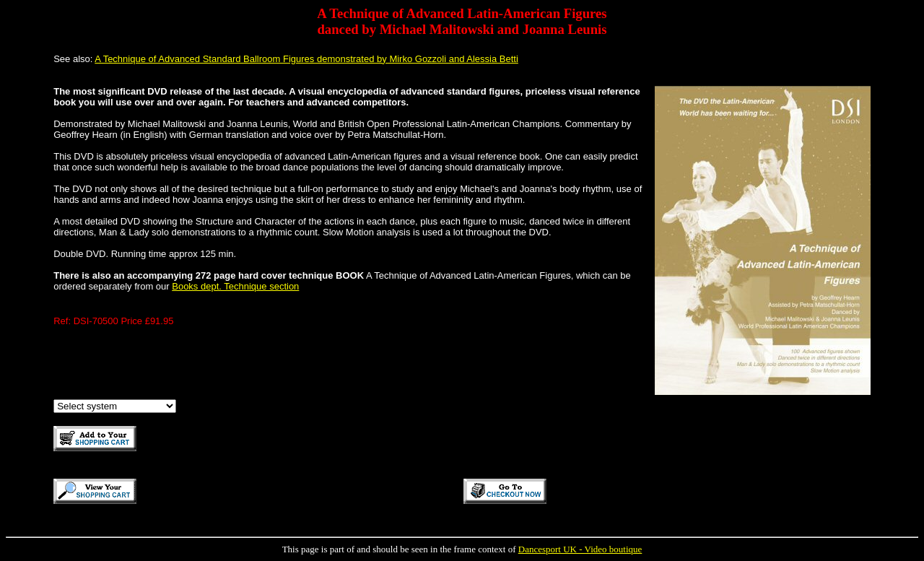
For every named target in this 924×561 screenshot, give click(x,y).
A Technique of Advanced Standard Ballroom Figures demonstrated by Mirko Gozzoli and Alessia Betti (306, 59)
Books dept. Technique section (235, 286)
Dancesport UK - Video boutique (580, 549)
